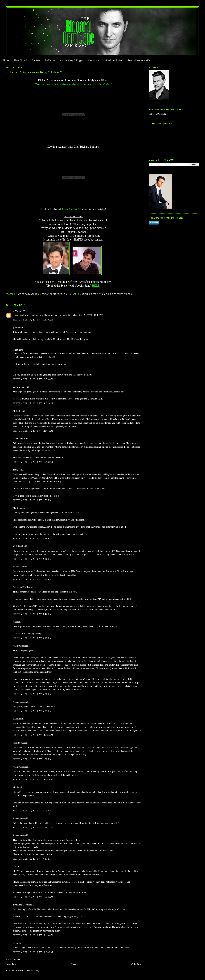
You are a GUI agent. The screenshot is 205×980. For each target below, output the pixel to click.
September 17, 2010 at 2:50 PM (32, 579)
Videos (128, 294)
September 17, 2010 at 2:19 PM (32, 539)
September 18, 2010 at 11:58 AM (33, 735)
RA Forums (50, 60)
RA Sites (36, 60)
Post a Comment (13, 959)
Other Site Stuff (114, 294)
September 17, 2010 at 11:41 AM (33, 431)
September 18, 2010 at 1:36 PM (32, 759)
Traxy (15, 470)
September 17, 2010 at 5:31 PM (32, 711)
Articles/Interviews (92, 294)
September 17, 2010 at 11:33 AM (33, 403)
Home (6, 60)
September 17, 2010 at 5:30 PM (32, 694)
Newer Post (11, 964)
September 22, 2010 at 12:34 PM (33, 952)
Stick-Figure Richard (114, 60)
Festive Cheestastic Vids (139, 60)
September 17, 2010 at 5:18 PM (32, 638)
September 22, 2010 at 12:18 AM (33, 935)
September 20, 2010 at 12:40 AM (33, 897)
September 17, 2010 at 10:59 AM (33, 379)
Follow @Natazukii (158, 114)
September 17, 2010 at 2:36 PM (32, 559)
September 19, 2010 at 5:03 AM (32, 811)
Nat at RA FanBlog (21, 587)
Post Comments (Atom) (29, 970)
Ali (14, 622)
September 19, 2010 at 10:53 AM (33, 828)
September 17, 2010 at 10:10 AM (33, 320)
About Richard (20, 60)
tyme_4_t (17, 310)
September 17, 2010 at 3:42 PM (32, 614)
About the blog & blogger (72, 60)
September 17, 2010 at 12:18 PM (33, 462)
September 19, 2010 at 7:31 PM (32, 859)
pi (14, 867)
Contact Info (94, 60)
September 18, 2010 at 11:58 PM (33, 780)
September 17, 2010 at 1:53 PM (32, 500)
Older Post (136, 964)
